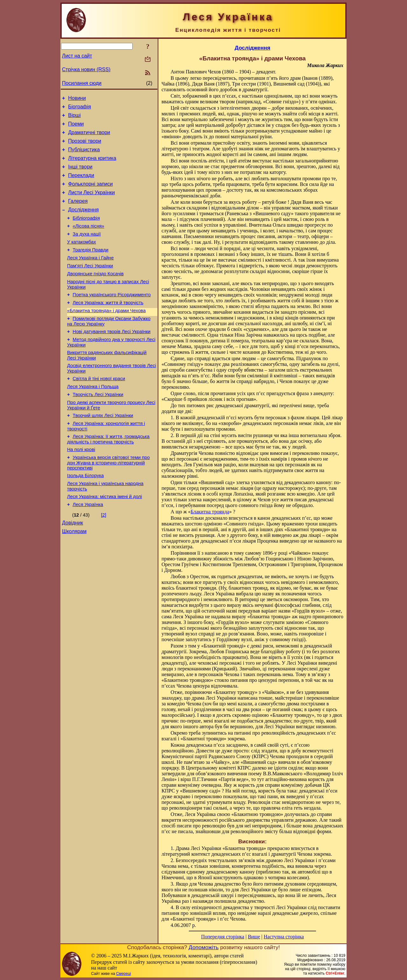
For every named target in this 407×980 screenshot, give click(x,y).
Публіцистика (84, 156)
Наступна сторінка (284, 937)
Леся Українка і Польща (93, 418)
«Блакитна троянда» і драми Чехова (106, 335)
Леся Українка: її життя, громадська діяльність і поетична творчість (108, 475)
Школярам (74, 575)
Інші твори (80, 175)
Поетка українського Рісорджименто (112, 318)
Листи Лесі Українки (91, 204)
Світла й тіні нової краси (99, 409)
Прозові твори (85, 147)
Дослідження (83, 223)
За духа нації (87, 250)
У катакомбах (82, 259)
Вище (254, 937)
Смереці (123, 974)
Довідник (72, 566)
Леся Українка (88, 546)
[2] (104, 557)
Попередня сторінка (223, 937)
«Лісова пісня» (89, 241)
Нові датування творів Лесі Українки (112, 358)
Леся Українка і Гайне (90, 277)
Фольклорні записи (90, 194)
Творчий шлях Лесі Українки (103, 450)
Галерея (78, 213)
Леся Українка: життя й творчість (108, 326)
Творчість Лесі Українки (98, 427)
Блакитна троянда (210, 512)
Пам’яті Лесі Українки (90, 286)
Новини (77, 99)
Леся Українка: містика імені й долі (105, 538)
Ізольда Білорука (85, 515)
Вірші (74, 118)
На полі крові (81, 487)
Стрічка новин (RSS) (86, 69)
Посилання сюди (82, 83)
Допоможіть (203, 947)
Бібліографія (86, 232)
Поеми (76, 128)
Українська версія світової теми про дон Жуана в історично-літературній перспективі (108, 501)
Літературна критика (92, 166)
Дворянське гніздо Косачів (95, 295)
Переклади (81, 185)
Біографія (79, 109)
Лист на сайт (77, 56)
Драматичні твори (89, 137)
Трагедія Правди (91, 268)
